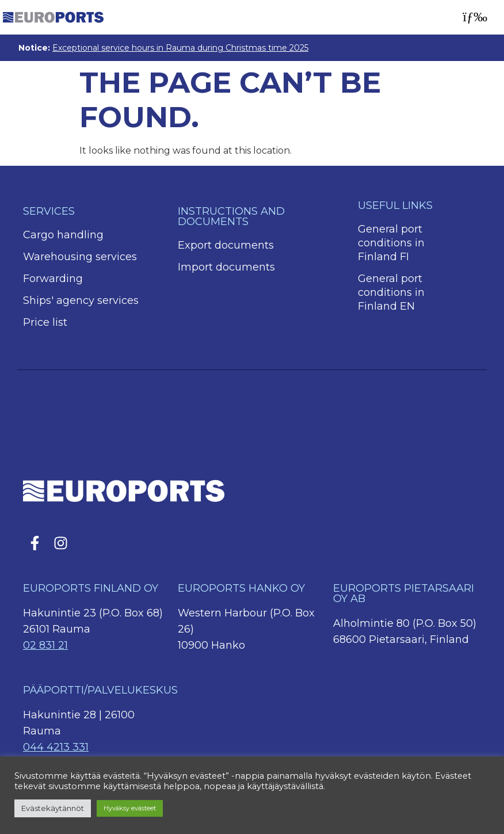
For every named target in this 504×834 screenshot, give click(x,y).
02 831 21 (45, 645)
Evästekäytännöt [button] (53, 808)
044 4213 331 (56, 747)
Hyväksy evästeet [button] (130, 808)
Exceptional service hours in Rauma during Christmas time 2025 (180, 48)
